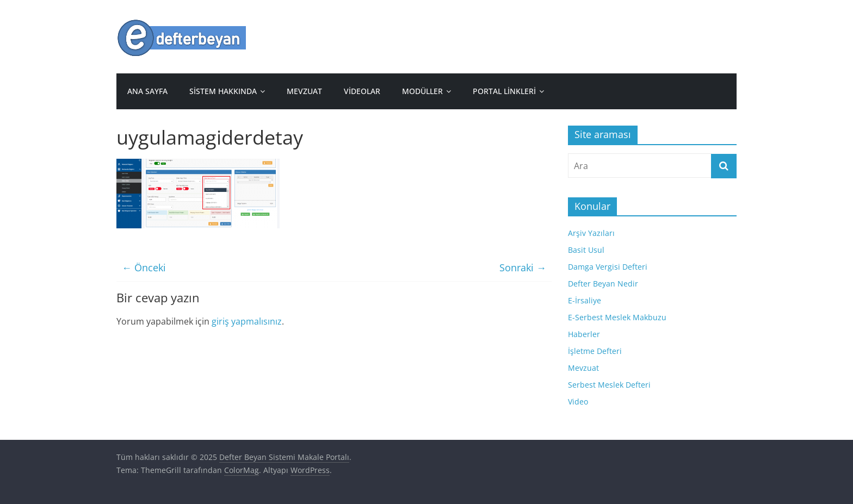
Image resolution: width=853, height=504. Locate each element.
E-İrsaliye (585, 300)
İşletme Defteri (595, 351)
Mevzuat (304, 91)
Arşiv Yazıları (591, 233)
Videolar (362, 91)
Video (578, 402)
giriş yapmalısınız (247, 321)
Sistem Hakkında (223, 91)
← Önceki (144, 267)
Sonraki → (523, 267)
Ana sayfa (147, 91)
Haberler (584, 334)
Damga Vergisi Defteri (608, 267)
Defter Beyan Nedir (603, 284)
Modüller (422, 91)
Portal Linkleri (504, 91)
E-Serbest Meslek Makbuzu (617, 317)
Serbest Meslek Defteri (609, 385)
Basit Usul (586, 250)
